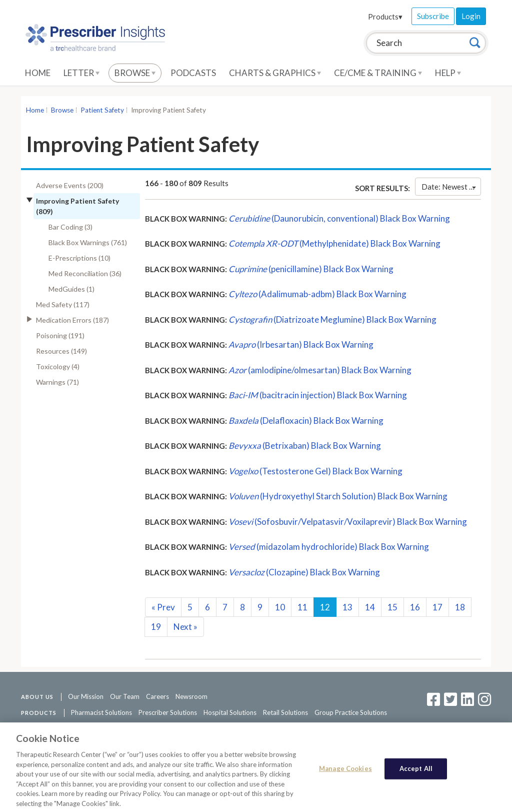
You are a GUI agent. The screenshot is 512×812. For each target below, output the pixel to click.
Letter (81, 73)
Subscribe (433, 16)
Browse (135, 73)
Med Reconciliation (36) (85, 273)
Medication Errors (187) (72, 320)
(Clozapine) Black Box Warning (304, 572)
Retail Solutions (285, 712)
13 (347, 607)
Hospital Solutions (230, 712)
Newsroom (191, 696)
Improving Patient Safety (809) (77, 206)
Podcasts (193, 73)
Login (471, 16)
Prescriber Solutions (168, 712)
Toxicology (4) (58, 366)
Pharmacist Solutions (101, 712)
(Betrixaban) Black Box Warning (305, 446)
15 (392, 607)
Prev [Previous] (163, 607)
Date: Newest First (451, 187)
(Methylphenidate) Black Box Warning (334, 243)
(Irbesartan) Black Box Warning (301, 344)
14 (370, 607)
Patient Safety (102, 110)
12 (325, 607)
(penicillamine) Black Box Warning (311, 269)
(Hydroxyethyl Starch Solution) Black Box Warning (338, 496)
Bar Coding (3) (70, 227)
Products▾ (385, 17)
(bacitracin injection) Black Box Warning (318, 395)
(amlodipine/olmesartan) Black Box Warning (320, 370)
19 (156, 627)
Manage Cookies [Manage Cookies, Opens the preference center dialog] (345, 772)
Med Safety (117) (63, 304)
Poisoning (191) (60, 335)
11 (302, 607)
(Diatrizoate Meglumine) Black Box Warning (332, 319)
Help (448, 73)
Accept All (416, 772)
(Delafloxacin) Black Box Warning (306, 421)
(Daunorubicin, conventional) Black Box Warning (339, 218)
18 (460, 607)
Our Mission (86, 696)
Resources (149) (61, 351)
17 (437, 607)
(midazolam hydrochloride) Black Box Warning (329, 547)
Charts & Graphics (275, 73)
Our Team (125, 696)
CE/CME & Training (378, 73)
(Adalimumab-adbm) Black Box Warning (317, 294)
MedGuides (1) (71, 289)
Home (38, 73)
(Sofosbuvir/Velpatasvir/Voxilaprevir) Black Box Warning (348, 522)
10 (280, 607)
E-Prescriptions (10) (79, 258)
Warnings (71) (57, 382)
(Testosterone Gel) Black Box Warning (315, 471)
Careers (157, 696)
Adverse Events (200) (70, 185)
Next (185, 627)
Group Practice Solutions (351, 712)
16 (415, 607)
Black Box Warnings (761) (88, 242)
